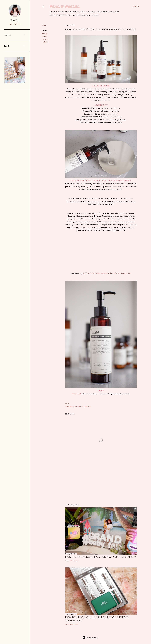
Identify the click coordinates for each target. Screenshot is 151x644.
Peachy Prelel (65, 6)
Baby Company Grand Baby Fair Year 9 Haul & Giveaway (101, 557)
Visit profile (15, 24)
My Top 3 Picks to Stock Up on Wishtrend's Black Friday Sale (107, 273)
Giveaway (86, 15)
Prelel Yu (15, 20)
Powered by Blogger (90, 638)
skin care (45, 39)
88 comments (74, 561)
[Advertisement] (101, 484)
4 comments (74, 624)
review (44, 37)
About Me (60, 15)
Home (52, 15)
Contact (95, 15)
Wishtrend (76, 394)
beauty (45, 34)
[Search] (135, 6)
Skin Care (77, 15)
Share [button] (44, 25)
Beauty (68, 15)
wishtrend (46, 42)
